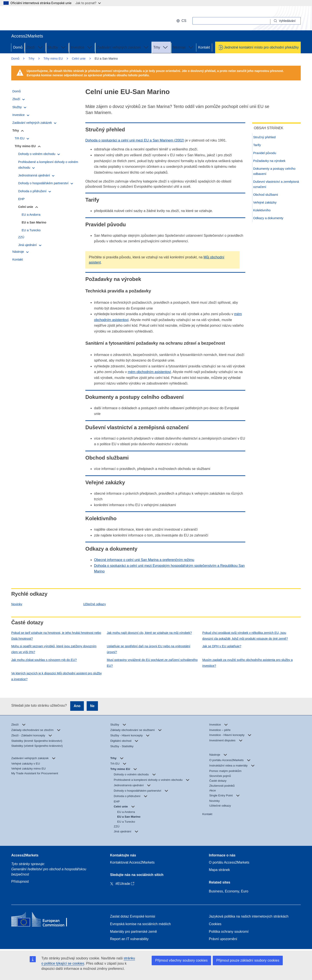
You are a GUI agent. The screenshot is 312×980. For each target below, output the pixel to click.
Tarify (258, 145)
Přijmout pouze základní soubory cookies (248, 960)
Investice (82, 47)
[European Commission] (39, 18)
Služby (57, 47)
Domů (18, 47)
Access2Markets (25, 855)
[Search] (286, 21)
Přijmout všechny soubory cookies (181, 960)
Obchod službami (267, 196)
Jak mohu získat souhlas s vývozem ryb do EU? (44, 660)
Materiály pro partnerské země (133, 932)
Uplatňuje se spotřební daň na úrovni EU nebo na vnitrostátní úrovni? (149, 649)
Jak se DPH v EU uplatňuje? (222, 646)
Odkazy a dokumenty (270, 220)
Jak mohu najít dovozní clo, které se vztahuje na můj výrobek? (149, 633)
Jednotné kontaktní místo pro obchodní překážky (261, 47)
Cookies (215, 924)
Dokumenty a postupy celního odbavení (276, 172)
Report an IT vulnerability (129, 939)
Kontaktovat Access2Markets (132, 862)
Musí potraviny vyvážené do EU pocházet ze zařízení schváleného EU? (152, 663)
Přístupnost (20, 881)
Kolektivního (263, 212)
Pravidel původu (266, 153)
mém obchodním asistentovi (149, 372)
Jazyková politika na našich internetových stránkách (249, 916)
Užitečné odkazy (94, 604)
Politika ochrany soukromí (229, 932)
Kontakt (204, 47)
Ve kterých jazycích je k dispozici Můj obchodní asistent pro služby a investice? (57, 676)
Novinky (17, 604)
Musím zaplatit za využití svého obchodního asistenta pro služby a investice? (248, 663)
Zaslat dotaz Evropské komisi (133, 916)
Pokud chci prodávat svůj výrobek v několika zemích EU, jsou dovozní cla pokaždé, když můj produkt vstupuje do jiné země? (245, 636)
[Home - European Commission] (43, 920)
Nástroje (184, 47)
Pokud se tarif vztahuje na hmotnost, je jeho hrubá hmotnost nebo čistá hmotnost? (56, 636)
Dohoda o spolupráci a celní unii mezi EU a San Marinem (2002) (135, 140)
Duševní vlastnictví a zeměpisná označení (269, 185)
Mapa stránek (219, 870)
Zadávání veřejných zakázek (123, 47)
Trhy (161, 47)
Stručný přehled (266, 137)
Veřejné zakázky (266, 204)
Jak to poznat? (88, 3)
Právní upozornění (223, 939)
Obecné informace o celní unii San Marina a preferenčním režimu (144, 560)
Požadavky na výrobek (271, 161)
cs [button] (181, 21)
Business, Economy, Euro (229, 891)
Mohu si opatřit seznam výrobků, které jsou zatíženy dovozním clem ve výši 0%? (54, 649)
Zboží (35, 47)
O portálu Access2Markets (229, 862)
